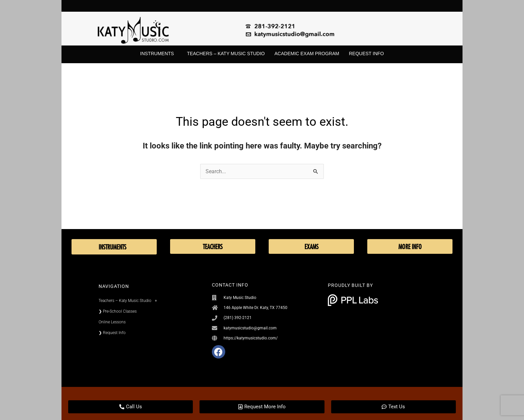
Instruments (159, 54)
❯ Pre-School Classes (118, 311)
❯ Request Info (112, 333)
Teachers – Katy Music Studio (226, 54)
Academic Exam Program (307, 54)
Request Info (366, 54)
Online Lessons (112, 322)
